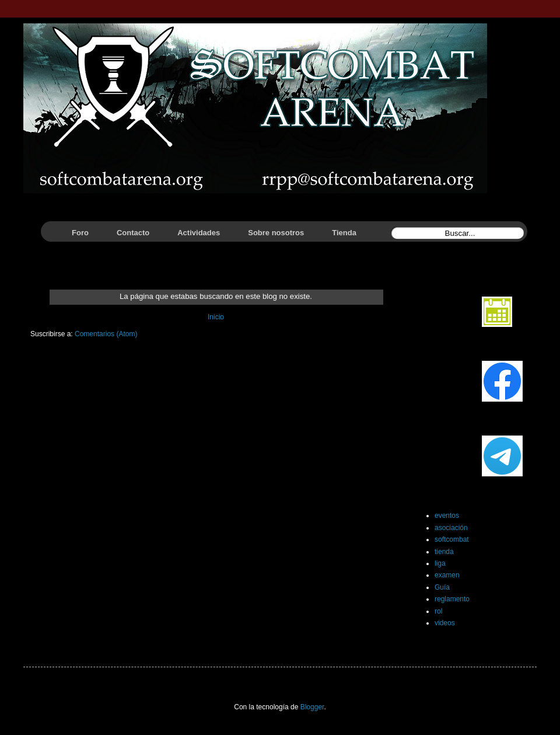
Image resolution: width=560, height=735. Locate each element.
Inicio (216, 317)
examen (447, 575)
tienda (444, 552)
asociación (451, 528)
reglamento (452, 599)
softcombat (452, 539)
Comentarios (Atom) (106, 334)
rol (438, 611)
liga (440, 563)
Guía (442, 587)
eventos (447, 515)
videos (445, 623)
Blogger (312, 707)
